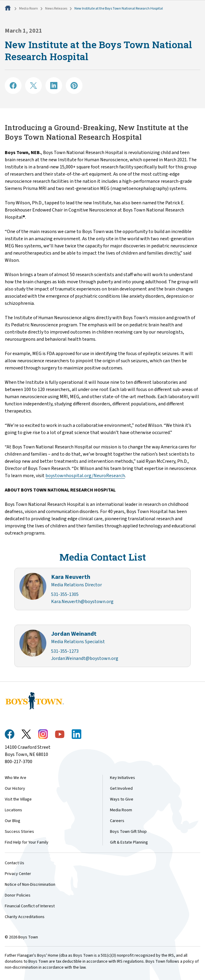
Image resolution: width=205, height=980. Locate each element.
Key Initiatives (123, 778)
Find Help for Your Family (27, 842)
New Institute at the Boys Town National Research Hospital (119, 9)
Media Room (29, 9)
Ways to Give (122, 799)
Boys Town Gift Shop (128, 832)
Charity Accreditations (25, 917)
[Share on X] (33, 86)
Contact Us (14, 863)
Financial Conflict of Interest (30, 906)
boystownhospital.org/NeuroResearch (85, 476)
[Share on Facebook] (13, 86)
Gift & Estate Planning (129, 842)
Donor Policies (18, 895)
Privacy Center (18, 874)
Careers (117, 821)
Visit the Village (18, 799)
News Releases (56, 9)
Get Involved (121, 789)
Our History (15, 789)
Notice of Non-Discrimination (30, 885)
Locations (13, 810)
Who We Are (16, 778)
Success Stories (19, 832)
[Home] (8, 9)
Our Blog (13, 821)
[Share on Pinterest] (74, 86)
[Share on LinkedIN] (54, 86)
